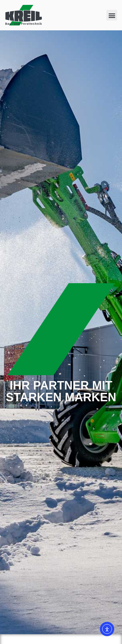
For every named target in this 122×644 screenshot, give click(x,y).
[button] (112, 15)
